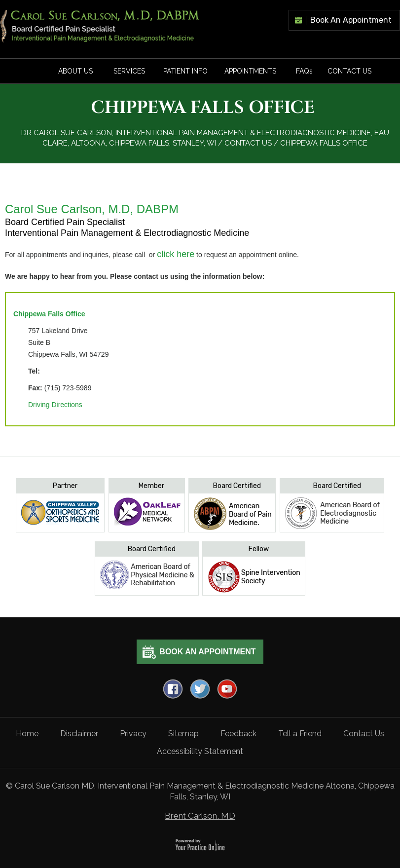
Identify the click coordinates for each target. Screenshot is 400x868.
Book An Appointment (351, 20)
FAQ (304, 71)
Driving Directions (55, 405)
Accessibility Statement (200, 751)
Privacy (133, 734)
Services (129, 71)
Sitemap (183, 734)
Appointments (250, 71)
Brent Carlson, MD (200, 816)
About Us (75, 71)
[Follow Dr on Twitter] (200, 689)
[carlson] (100, 26)
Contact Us (349, 71)
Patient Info (185, 71)
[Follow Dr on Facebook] (173, 689)
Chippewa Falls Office (49, 314)
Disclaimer (79, 734)
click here (176, 254)
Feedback (238, 734)
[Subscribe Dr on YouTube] (227, 689)
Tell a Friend (300, 734)
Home (27, 734)
